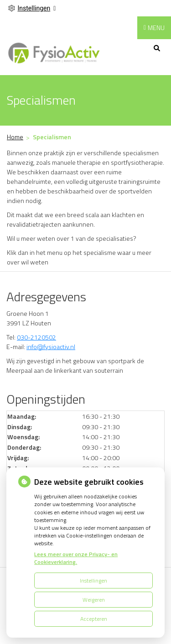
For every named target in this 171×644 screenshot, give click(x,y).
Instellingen (93, 581)
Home (15, 137)
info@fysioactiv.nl (51, 347)
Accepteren (94, 619)
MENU (156, 28)
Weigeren (94, 600)
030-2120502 (36, 337)
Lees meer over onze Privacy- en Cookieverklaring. (76, 558)
